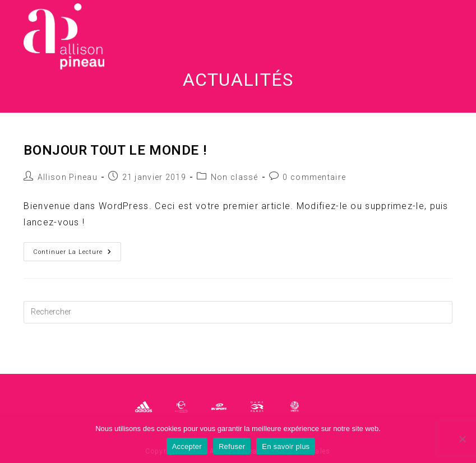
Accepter (187, 446)
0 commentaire (314, 177)
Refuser (232, 446)
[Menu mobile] (435, 36)
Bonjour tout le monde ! (115, 150)
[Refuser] (462, 439)
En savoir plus (286, 446)
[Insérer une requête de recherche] (238, 312)
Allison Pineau (68, 177)
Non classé (235, 177)
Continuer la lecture (77, 254)
